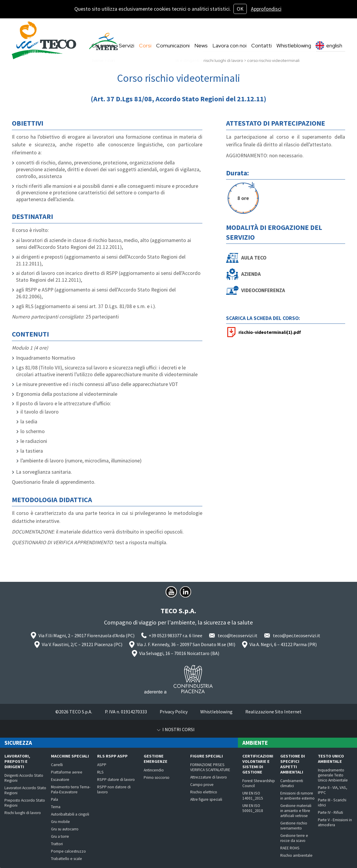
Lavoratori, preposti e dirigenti (17, 761)
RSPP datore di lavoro (116, 780)
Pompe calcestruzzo (68, 851)
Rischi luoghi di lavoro (23, 813)
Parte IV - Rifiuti (330, 812)
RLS (100, 772)
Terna (56, 807)
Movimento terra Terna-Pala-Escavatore (71, 789)
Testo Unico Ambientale (331, 759)
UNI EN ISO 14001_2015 (253, 796)
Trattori (57, 844)
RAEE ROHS (290, 848)
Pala (55, 799)
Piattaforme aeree (67, 772)
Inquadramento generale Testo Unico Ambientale (333, 775)
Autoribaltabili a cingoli (70, 814)
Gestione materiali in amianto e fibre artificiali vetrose (296, 811)
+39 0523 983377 (165, 635)
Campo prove (202, 785)
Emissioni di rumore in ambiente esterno (297, 796)
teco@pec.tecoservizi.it (297, 635)
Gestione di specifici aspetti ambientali (293, 764)
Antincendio (154, 770)
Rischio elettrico (204, 792)
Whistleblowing (216, 712)
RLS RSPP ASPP (112, 756)
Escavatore (60, 780)
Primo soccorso (157, 777)
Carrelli (57, 765)
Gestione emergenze (156, 759)
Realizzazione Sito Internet (273, 712)
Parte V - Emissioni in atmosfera (335, 822)
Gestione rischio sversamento (294, 826)
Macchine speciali (70, 756)
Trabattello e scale (67, 859)
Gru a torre (60, 836)
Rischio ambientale (296, 855)
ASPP (102, 765)
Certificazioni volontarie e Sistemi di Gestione (258, 764)
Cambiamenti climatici (292, 783)
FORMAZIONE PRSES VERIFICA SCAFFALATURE (210, 767)
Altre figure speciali (206, 799)
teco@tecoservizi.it (238, 635)
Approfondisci (266, 9)
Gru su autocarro (65, 829)
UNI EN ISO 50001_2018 (253, 808)
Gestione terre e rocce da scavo (294, 838)
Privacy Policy (174, 712)
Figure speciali (206, 756)
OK (240, 9)
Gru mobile (60, 822)
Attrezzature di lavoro (209, 777)
